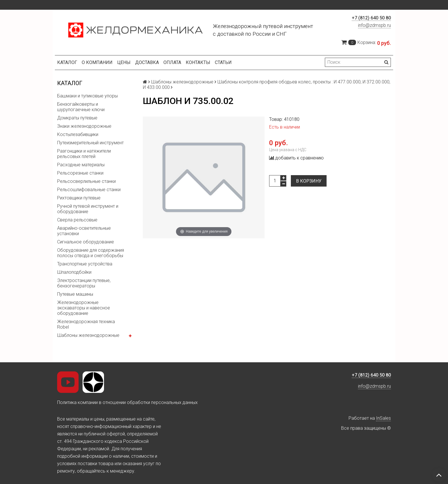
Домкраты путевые (77, 118)
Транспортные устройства (85, 264)
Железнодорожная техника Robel (86, 324)
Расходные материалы (81, 165)
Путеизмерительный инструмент (90, 143)
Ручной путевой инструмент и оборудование (88, 209)
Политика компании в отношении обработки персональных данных (127, 402)
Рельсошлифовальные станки (89, 190)
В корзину (309, 181)
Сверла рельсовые (77, 220)
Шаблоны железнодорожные (88, 335)
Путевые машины (75, 294)
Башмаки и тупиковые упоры (87, 96)
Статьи (223, 62)
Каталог (67, 62)
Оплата (172, 62)
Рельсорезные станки (80, 173)
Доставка (147, 62)
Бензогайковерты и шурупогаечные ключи (81, 107)
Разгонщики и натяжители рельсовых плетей (84, 154)
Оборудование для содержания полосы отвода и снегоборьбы (91, 253)
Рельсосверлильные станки (86, 181)
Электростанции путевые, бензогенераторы (84, 283)
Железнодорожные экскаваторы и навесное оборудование (84, 308)
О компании (97, 62)
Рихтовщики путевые (79, 198)
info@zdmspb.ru (374, 25)
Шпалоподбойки (74, 272)
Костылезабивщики (78, 134)
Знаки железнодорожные (84, 126)
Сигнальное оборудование (86, 242)
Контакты (198, 62)
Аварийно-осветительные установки (84, 231)
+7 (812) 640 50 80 (371, 18)
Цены (124, 62)
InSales (383, 418)
